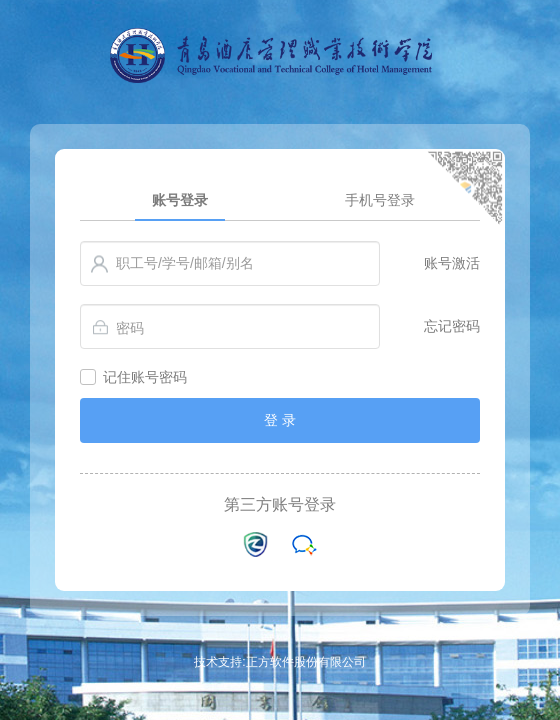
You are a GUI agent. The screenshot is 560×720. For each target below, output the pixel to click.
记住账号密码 (145, 377)
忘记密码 (452, 326)
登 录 (280, 420)
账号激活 (452, 263)
